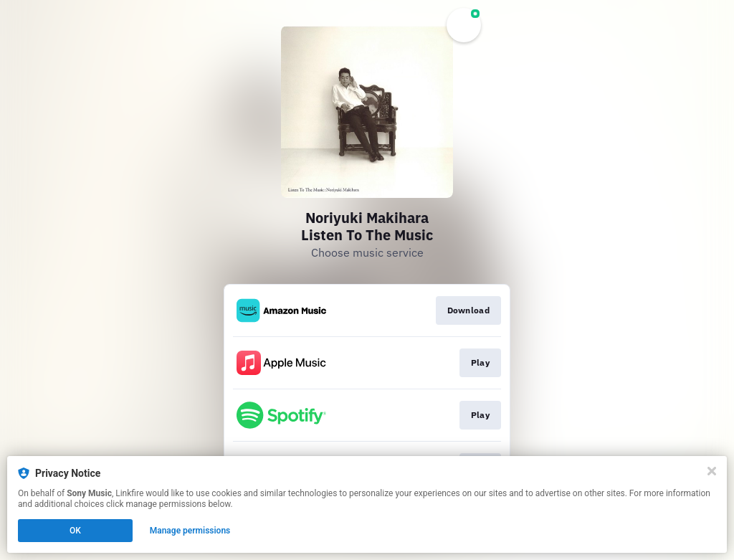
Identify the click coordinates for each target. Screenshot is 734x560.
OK (75, 531)
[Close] (712, 471)
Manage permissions (190, 531)
